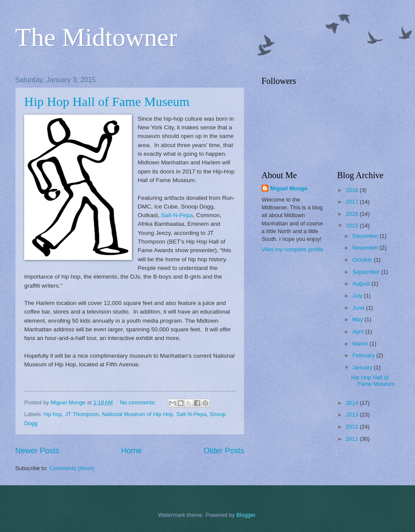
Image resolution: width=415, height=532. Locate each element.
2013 (353, 415)
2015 (353, 226)
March (361, 344)
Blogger (246, 515)
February (364, 355)
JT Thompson (82, 414)
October (363, 260)
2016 (353, 214)
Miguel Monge (289, 188)
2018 (353, 190)
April (359, 332)
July (358, 296)
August (362, 284)
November (366, 248)
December (366, 236)
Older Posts (224, 451)
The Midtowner (96, 37)
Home (131, 451)
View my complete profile (292, 249)
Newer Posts (37, 451)
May (358, 319)
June (359, 308)
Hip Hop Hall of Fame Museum (107, 101)
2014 (353, 403)
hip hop (53, 414)
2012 (353, 427)
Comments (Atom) (72, 468)
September (367, 272)
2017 (353, 202)
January (363, 367)
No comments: (139, 402)
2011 (353, 439)
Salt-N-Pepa (177, 215)
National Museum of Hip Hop (138, 414)
